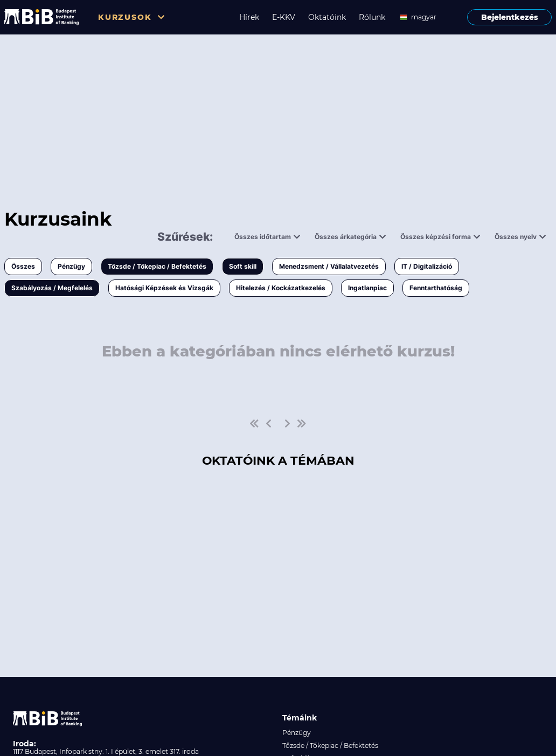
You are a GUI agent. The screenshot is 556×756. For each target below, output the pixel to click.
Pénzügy (71, 266)
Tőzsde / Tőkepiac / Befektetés (157, 266)
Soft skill (243, 266)
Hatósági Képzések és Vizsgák (164, 288)
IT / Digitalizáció (427, 266)
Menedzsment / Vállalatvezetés (329, 266)
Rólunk (372, 17)
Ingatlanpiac (367, 288)
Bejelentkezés (510, 17)
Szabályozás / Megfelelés (52, 288)
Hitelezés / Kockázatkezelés (281, 288)
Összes (23, 266)
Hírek (249, 17)
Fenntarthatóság (436, 288)
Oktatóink (327, 17)
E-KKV (284, 17)
